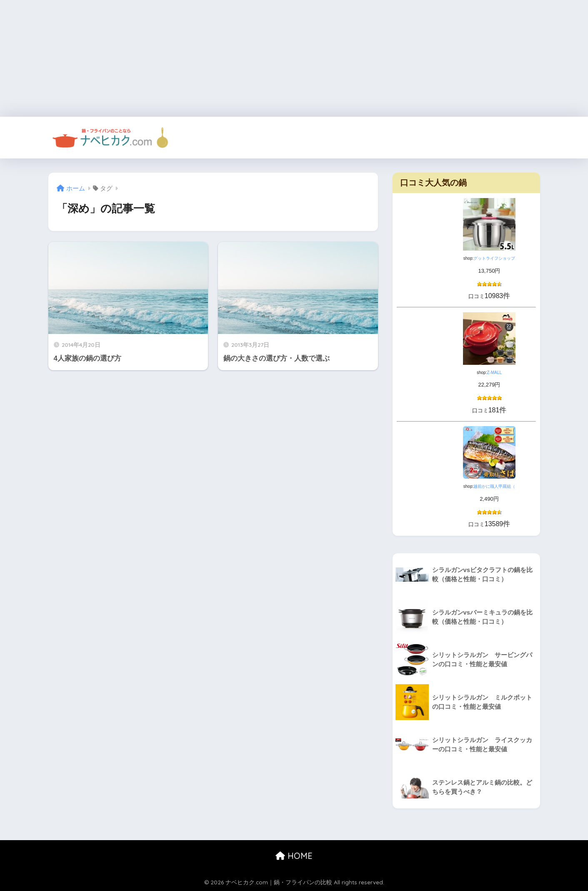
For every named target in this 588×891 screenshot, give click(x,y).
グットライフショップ (494, 258)
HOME (294, 856)
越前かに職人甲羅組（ (494, 486)
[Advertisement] (250, 58)
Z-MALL (494, 373)
